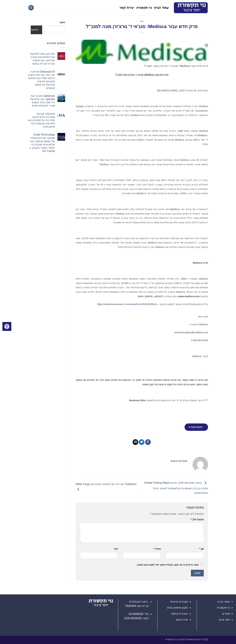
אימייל (157, 549)
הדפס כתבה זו (196, 427)
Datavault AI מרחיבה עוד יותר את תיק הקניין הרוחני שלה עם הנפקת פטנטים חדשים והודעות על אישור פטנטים (42, 80)
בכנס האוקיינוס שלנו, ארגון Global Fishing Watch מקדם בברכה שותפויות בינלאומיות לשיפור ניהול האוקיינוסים (176, 488)
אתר (116, 549)
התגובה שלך (197, 519)
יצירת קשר (127, 8)
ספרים (226, 614)
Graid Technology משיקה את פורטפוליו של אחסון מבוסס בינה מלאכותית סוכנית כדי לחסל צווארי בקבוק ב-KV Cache (42, 143)
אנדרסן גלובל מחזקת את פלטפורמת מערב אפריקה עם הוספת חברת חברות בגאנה (42, 59)
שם (201, 549)
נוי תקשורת (144, 8)
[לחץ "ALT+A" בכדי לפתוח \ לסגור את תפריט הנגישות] (7, 326)
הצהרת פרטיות (179, 602)
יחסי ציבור (224, 620)
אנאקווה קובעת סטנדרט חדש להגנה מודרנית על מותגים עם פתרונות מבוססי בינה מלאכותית (41, 120)
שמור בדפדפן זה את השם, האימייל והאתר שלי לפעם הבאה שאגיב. (167, 565)
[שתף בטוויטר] (142, 442)
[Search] (31, 8)
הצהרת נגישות (179, 614)
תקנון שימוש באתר (177, 608)
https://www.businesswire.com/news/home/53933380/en (127, 304)
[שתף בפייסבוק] (148, 442)
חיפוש (62, 22)
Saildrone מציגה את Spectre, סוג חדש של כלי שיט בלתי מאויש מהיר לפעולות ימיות (43, 101)
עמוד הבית (161, 8)
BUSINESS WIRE (167, 91)
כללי (142, 21)
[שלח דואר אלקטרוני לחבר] (135, 442)
